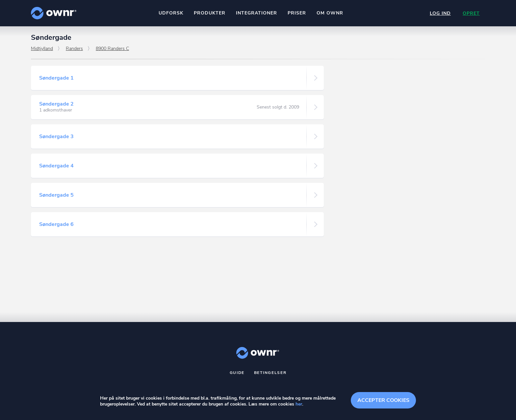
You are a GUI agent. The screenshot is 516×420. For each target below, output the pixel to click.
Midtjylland (42, 49)
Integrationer (257, 13)
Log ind (440, 13)
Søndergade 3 (56, 136)
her (299, 404)
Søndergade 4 (56, 166)
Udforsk (171, 13)
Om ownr (330, 13)
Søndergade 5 (56, 195)
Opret (471, 13)
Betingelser (270, 373)
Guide (237, 373)
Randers (74, 49)
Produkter (210, 13)
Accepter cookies (383, 400)
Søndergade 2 (56, 104)
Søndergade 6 (56, 224)
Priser (297, 13)
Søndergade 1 (56, 78)
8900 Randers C (112, 49)
